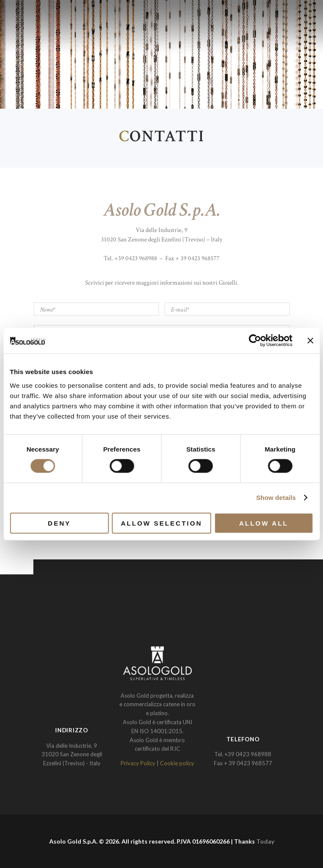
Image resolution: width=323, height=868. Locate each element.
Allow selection (162, 523)
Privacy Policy (138, 763)
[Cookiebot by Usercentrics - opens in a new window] (255, 341)
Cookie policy (177, 763)
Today (265, 841)
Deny (59, 523)
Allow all (264, 523)
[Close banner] (310, 341)
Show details (276, 498)
